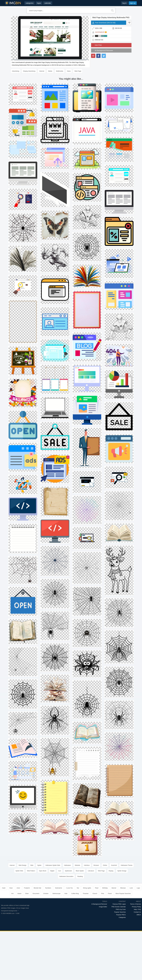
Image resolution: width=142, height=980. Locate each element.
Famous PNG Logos (119, 904)
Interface (87, 865)
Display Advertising (29, 71)
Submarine (59, 888)
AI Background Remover (104, 50)
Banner (114, 888)
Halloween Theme (127, 865)
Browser (96, 865)
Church (95, 893)
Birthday (105, 888)
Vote (66, 893)
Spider (39, 865)
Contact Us (137, 912)
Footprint (27, 888)
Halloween (68, 865)
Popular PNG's (121, 915)
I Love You (69, 888)
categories (30, 3)
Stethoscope (56, 893)
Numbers (48, 888)
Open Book (43, 871)
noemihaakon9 (100, 32)
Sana (69, 71)
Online (105, 865)
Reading (80, 876)
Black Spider (80, 871)
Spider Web (19, 871)
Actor (18, 888)
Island (19, 893)
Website (77, 865)
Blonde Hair (37, 888)
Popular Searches (120, 912)
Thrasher (86, 893)
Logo (138, 888)
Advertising (16, 71)
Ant (12, 893)
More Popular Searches (123, 893)
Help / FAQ (137, 909)
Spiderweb (68, 871)
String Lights (87, 888)
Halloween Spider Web (53, 865)
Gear (11, 888)
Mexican (123, 888)
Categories (122, 917)
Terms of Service (136, 904)
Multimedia (60, 71)
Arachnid (114, 865)
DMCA (139, 915)
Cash (4, 888)
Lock (131, 888)
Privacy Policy (136, 907)
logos (39, 3)
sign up (133, 3)
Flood (110, 893)
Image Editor (103, 907)
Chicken (46, 893)
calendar (48, 3)
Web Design (22, 865)
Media (50, 71)
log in (124, 3)
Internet (42, 71)
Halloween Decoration (66, 876)
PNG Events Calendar (119, 907)
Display (111, 871)
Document (36, 893)
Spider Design (122, 871)
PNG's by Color (121, 909)
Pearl (97, 888)
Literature (91, 871)
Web (32, 865)
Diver (27, 893)
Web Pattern (31, 871)
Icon (60, 871)
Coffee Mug (75, 893)
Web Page (78, 71)
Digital (52, 871)
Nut (78, 888)
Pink (103, 893)
